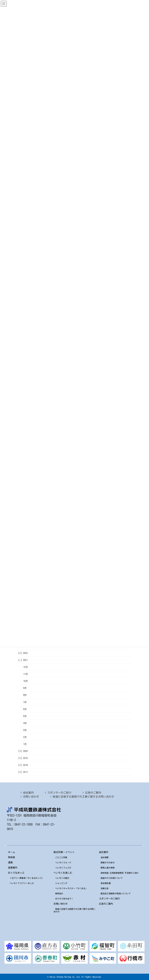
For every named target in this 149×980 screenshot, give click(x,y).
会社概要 (105, 857)
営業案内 (13, 868)
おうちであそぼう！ (64, 899)
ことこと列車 (61, 857)
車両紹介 (59, 893)
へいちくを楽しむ (63, 873)
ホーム (12, 852)
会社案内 (28, 793)
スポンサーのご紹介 (59, 793)
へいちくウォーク (63, 862)
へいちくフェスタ (63, 868)
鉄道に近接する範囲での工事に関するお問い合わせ (83, 797)
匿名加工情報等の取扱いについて (116, 893)
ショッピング (61, 883)
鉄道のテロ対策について (112, 878)
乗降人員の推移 (108, 868)
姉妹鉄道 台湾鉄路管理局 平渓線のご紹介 (120, 873)
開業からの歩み (108, 862)
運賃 (10, 862)
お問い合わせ (31, 797)
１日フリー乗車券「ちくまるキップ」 (27, 878)
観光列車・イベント (64, 852)
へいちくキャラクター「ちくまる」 (71, 888)
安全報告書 (106, 883)
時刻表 (12, 857)
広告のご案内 (93, 793)
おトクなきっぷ (16, 873)
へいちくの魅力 (62, 878)
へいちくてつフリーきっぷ (22, 883)
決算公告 (105, 888)
